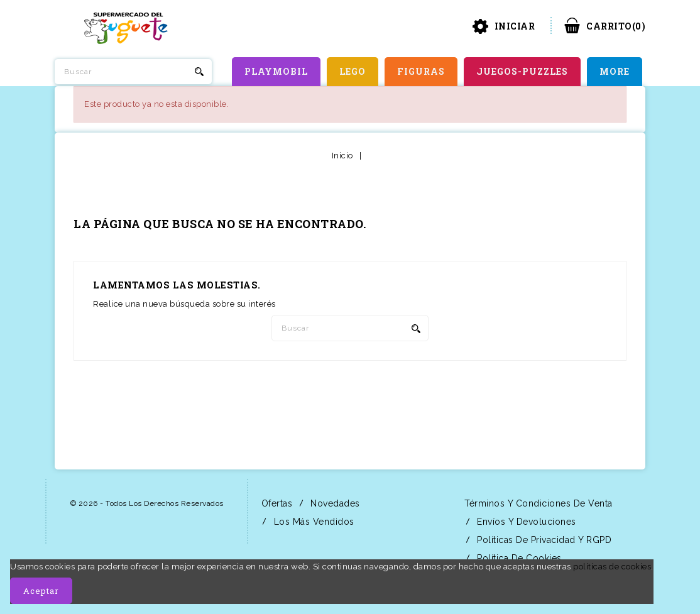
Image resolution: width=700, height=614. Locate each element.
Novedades (334, 503)
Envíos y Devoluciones (525, 522)
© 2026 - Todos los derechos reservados (147, 503)
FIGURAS (421, 71)
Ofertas (275, 503)
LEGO (353, 71)
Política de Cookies (518, 558)
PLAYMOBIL (276, 71)
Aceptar (41, 591)
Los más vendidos (313, 522)
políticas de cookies (612, 567)
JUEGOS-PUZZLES (522, 71)
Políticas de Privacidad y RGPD (543, 540)
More (615, 71)
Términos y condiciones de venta (537, 503)
